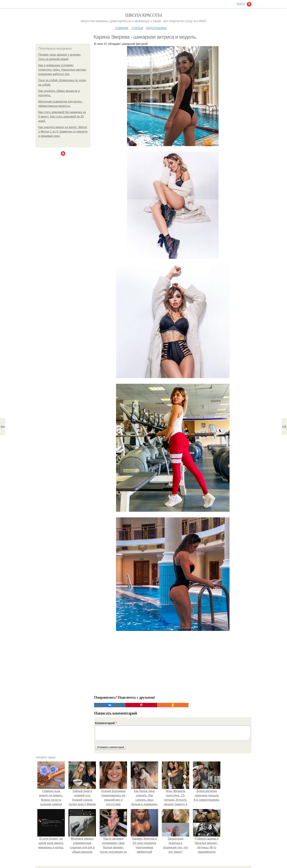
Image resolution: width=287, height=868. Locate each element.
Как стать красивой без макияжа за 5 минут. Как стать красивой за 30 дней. (62, 117)
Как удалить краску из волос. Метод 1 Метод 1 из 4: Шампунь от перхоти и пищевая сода (63, 132)
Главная (122, 28)
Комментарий (106, 723)
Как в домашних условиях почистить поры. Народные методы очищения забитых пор (62, 70)
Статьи (137, 28)
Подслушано (156, 28)
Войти (241, 4)
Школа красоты (143, 15)
